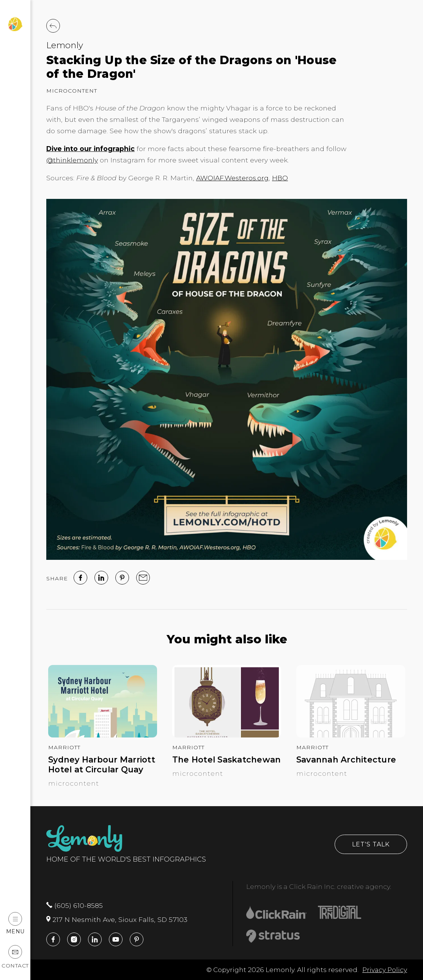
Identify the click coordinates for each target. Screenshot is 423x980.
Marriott (64, 747)
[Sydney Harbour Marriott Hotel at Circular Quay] (103, 735)
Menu (15, 923)
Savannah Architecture (346, 760)
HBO (280, 178)
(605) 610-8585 (75, 905)
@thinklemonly (72, 160)
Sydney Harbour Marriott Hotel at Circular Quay (102, 765)
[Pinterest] (122, 578)
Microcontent (72, 91)
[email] (143, 578)
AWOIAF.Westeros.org (232, 178)
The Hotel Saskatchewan (227, 760)
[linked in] (101, 578)
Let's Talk (371, 844)
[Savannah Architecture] (351, 735)
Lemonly (65, 45)
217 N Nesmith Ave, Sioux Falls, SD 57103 (117, 919)
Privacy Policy (385, 970)
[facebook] (80, 578)
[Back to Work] (53, 26)
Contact (15, 957)
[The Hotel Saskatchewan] (227, 735)
